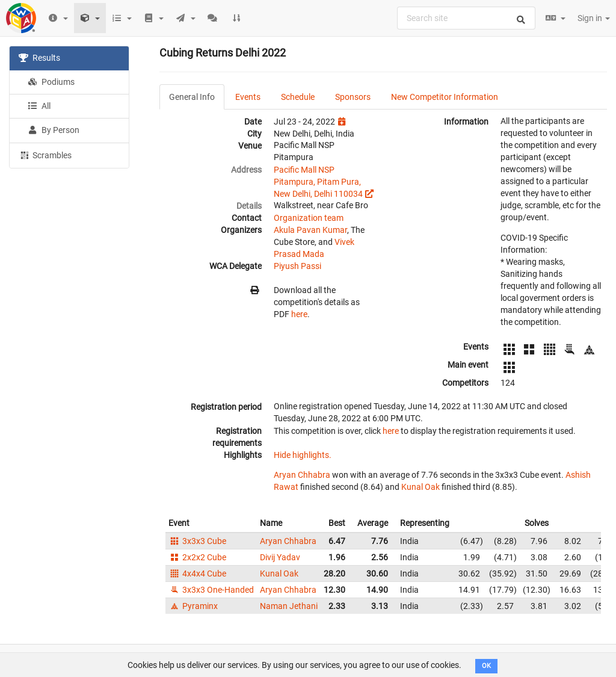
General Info (192, 97)
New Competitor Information (445, 97)
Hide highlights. (303, 455)
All (39, 106)
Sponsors (353, 97)
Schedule (298, 97)
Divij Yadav (280, 557)
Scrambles (45, 155)
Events (248, 97)
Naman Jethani (289, 606)
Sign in (594, 18)
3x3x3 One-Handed (211, 590)
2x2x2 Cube (197, 557)
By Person (54, 130)
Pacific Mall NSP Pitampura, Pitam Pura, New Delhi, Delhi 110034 (318, 182)
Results (39, 58)
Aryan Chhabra (302, 475)
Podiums (51, 82)
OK (486, 666)
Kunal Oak (420, 487)
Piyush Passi (297, 266)
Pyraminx (193, 606)
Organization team (309, 218)
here (299, 314)
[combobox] (466, 18)
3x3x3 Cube (197, 541)
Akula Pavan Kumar (310, 230)
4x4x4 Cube (197, 573)
